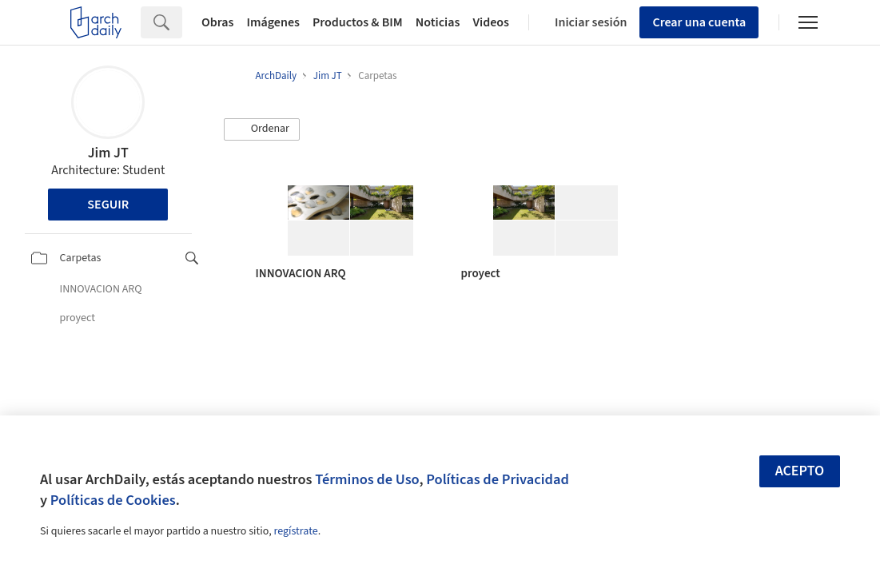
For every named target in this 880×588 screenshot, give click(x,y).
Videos (491, 22)
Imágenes (273, 22)
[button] (262, 129)
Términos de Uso (367, 479)
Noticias (438, 22)
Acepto (800, 471)
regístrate (295, 531)
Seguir (108, 205)
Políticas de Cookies (113, 500)
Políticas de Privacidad (498, 479)
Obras (218, 22)
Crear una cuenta (699, 22)
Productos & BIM (358, 22)
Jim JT (108, 153)
